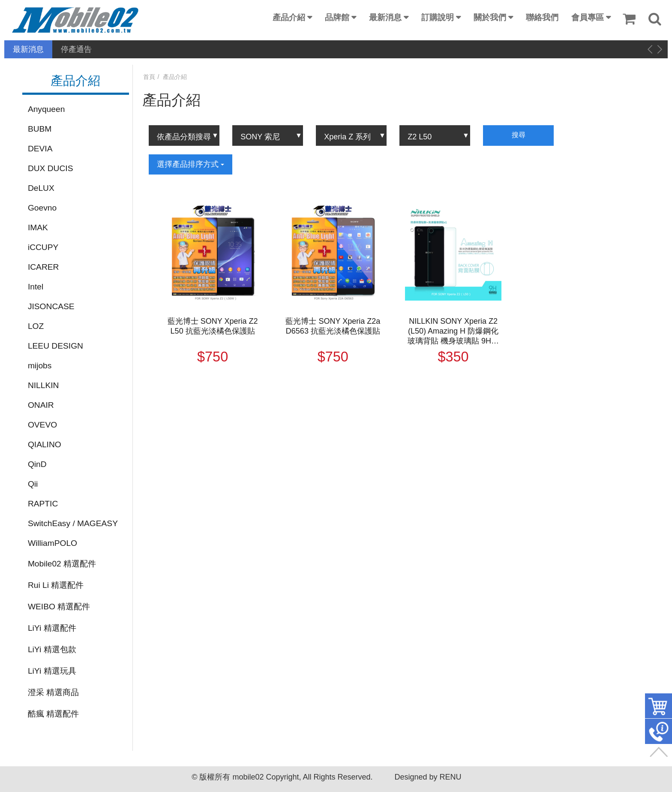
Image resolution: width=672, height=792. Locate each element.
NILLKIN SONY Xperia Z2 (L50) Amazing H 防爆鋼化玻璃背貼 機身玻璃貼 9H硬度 (453, 331)
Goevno (42, 208)
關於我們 (490, 17)
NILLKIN (43, 385)
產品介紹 (289, 17)
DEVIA (40, 149)
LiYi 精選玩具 (52, 671)
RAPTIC (43, 504)
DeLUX (41, 188)
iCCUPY (43, 247)
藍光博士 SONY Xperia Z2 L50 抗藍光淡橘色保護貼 (213, 326)
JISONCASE (51, 306)
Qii (33, 484)
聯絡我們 (542, 17)
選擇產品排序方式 (190, 164)
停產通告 (76, 49)
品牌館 (337, 17)
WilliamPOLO (52, 543)
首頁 (149, 77)
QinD (37, 464)
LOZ (36, 326)
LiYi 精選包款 (52, 649)
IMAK (38, 227)
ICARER (43, 267)
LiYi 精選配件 (52, 628)
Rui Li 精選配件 (56, 585)
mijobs (40, 366)
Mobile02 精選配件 (62, 564)
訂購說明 (438, 17)
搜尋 (519, 135)
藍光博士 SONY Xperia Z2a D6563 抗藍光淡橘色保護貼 (333, 326)
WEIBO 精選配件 (59, 607)
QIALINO (45, 444)
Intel (36, 287)
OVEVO (42, 425)
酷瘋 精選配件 (53, 714)
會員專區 (588, 17)
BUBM (40, 129)
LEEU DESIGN (55, 346)
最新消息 (385, 17)
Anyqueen (46, 109)
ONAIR (41, 405)
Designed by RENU (428, 777)
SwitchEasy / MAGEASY (73, 523)
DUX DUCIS (51, 168)
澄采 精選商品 (53, 692)
